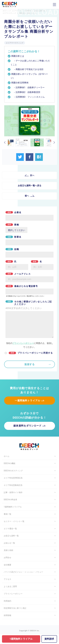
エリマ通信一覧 (10, 529)
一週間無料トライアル (27, 400)
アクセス (7, 579)
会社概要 (7, 565)
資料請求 (49, 639)
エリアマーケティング (15, 43)
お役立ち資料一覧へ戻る (30, 186)
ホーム (7, 456)
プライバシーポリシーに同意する (31, 353)
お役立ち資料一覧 (11, 536)
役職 (12, 249)
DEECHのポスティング (13, 471)
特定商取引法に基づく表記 (15, 608)
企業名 (13, 212)
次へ (32, 175)
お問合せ (7, 558)
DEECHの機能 (9, 463)
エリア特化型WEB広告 (13, 478)
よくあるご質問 (10, 586)
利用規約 (7, 601)
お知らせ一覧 (9, 543)
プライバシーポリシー (23, 343)
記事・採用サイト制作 (13, 492)
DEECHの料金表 (10, 500)
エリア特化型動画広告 (13, 485)
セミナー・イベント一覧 (14, 521)
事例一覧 (7, 514)
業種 (12, 225)
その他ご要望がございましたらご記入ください (29, 305)
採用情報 (7, 615)
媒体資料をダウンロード (27, 426)
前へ (27, 196)
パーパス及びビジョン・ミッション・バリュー (23, 572)
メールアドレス (18, 274)
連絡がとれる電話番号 (22, 286)
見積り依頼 (8, 550)
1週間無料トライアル (13, 507)
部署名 (13, 237)
